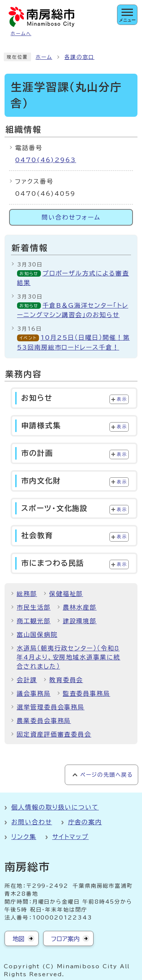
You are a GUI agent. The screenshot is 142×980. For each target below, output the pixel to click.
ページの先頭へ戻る (107, 775)
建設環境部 (80, 621)
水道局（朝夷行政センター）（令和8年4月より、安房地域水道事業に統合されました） (69, 657)
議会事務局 (34, 694)
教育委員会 (66, 680)
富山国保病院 (37, 635)
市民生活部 (34, 607)
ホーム (44, 57)
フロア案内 (65, 939)
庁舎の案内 (85, 822)
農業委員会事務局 (44, 721)
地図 (19, 939)
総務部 (27, 594)
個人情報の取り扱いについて (55, 807)
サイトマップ (71, 837)
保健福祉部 (66, 594)
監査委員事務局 (87, 694)
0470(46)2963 (46, 160)
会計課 (27, 680)
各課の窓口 (80, 57)
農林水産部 (80, 607)
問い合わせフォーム (71, 217)
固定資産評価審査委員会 (54, 734)
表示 (122, 399)
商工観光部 (34, 621)
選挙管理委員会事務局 (51, 707)
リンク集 (24, 837)
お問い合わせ (32, 822)
